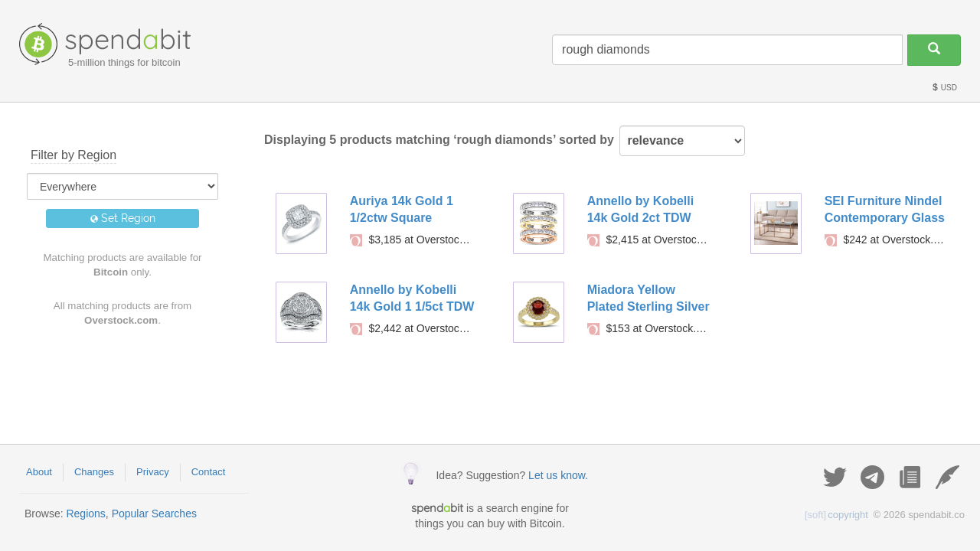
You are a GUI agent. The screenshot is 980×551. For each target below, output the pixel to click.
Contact (209, 472)
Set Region (123, 218)
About (39, 472)
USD (944, 88)
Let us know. (558, 475)
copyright (836, 515)
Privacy (153, 472)
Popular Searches (154, 514)
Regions (85, 514)
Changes (94, 472)
